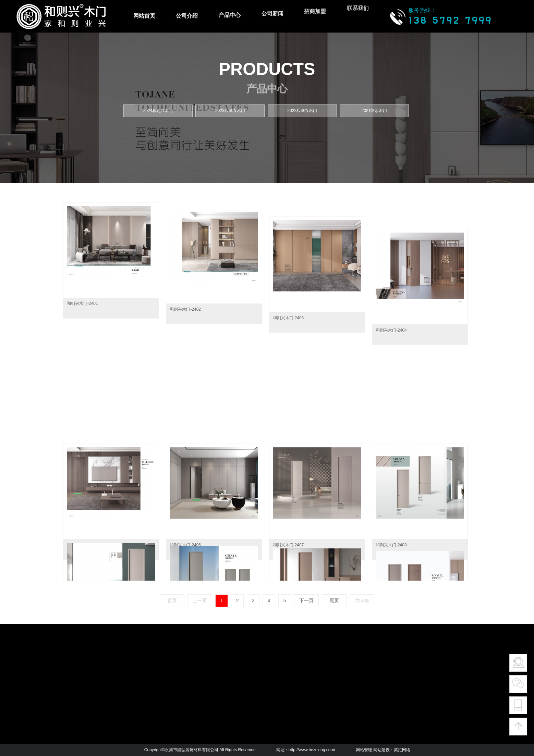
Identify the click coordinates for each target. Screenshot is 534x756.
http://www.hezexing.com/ (312, 750)
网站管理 (364, 750)
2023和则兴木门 (230, 111)
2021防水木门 (374, 111)
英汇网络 (402, 750)
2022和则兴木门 (302, 111)
